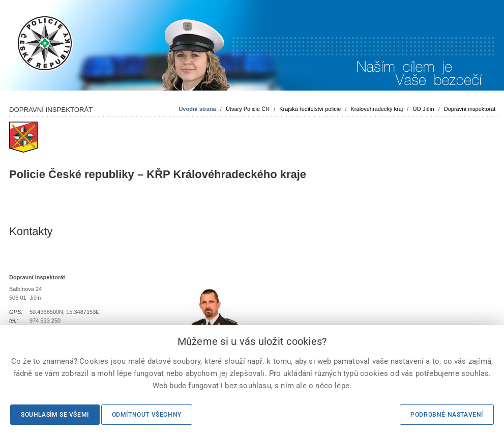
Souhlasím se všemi (55, 415)
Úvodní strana (197, 109)
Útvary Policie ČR (248, 109)
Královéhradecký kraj (377, 109)
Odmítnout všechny (147, 415)
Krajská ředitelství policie (310, 109)
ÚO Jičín (423, 109)
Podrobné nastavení (447, 415)
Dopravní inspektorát (470, 109)
